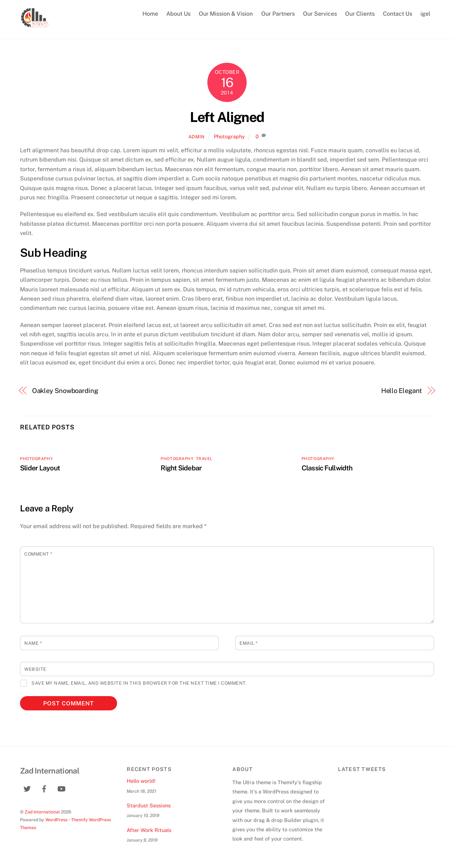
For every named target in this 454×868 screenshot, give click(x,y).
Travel (204, 459)
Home (150, 14)
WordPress (56, 820)
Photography (229, 136)
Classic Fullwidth (327, 468)
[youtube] (61, 788)
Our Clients (360, 14)
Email (249, 643)
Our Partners (278, 14)
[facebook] (44, 788)
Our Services (320, 14)
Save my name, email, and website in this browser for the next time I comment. (139, 683)
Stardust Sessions (149, 805)
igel (425, 14)
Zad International (42, 812)
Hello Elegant (402, 391)
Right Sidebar (181, 468)
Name (33, 643)
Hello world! (141, 781)
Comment (38, 554)
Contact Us (398, 14)
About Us (178, 14)
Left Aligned (227, 117)
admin (197, 137)
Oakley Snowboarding (65, 391)
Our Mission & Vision (226, 14)
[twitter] (27, 788)
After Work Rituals (149, 830)
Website (35, 669)
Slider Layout (40, 468)
